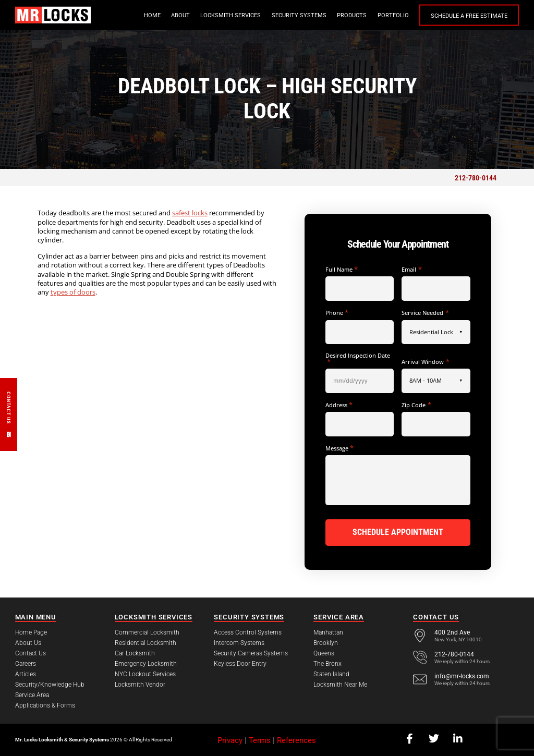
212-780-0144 (476, 178)
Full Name (342, 269)
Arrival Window (425, 362)
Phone (337, 313)
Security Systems (299, 15)
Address (339, 405)
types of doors (73, 292)
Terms (260, 739)
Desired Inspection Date (358, 358)
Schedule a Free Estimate (469, 16)
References (296, 739)
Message (339, 448)
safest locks (190, 213)
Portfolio (393, 15)
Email (411, 269)
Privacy (230, 739)
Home (152, 15)
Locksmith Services (230, 15)
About (180, 15)
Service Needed (425, 313)
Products (352, 15)
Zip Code (416, 405)
